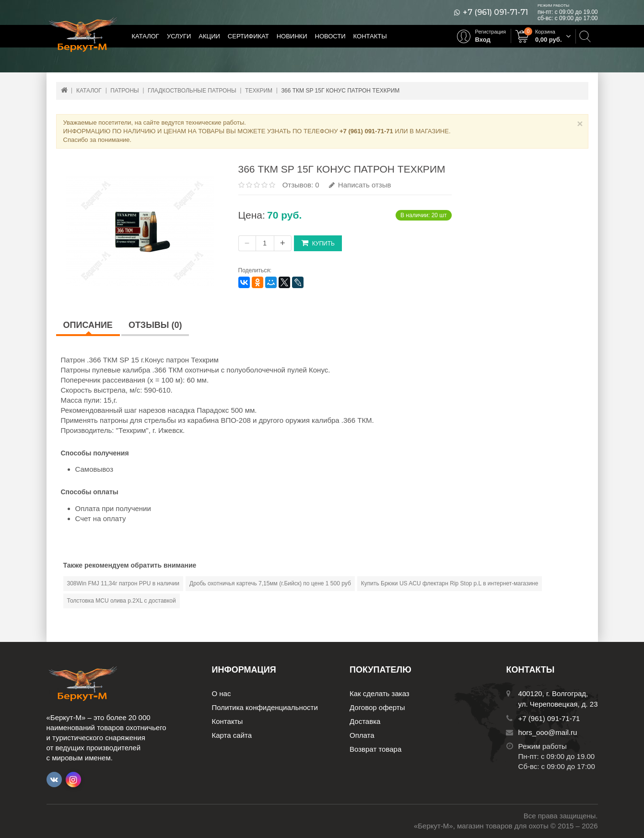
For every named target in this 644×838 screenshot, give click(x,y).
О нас (222, 693)
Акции (209, 36)
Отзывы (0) (155, 325)
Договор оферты (377, 707)
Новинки (292, 36)
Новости (330, 36)
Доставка (365, 721)
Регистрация (491, 32)
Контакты (370, 36)
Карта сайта (232, 735)
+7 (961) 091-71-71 (495, 12)
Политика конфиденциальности (265, 707)
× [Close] (580, 123)
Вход (483, 40)
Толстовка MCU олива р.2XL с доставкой (122, 601)
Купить (318, 243)
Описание (88, 325)
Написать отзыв (360, 185)
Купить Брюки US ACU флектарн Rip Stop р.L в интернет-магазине (450, 583)
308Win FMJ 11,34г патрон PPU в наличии (123, 583)
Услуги (179, 36)
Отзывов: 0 (301, 185)
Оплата (362, 735)
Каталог (146, 36)
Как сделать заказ (380, 693)
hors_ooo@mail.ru (548, 732)
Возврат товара (375, 749)
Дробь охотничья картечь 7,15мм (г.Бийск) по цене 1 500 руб (270, 583)
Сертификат (248, 36)
